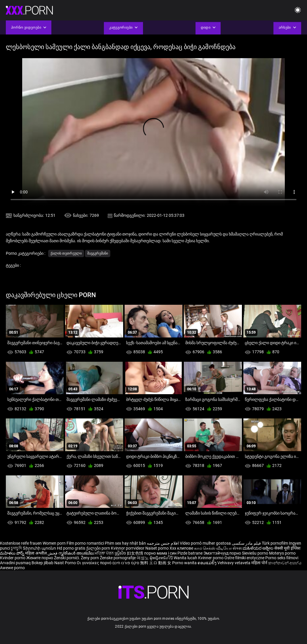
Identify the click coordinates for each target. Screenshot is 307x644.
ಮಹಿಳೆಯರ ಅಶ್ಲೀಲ (258, 548)
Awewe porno (12, 568)
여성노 (143, 558)
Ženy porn (90, 558)
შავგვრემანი (98, 253)
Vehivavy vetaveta (234, 563)
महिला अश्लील (36, 553)
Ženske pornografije (118, 558)
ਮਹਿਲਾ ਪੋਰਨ (105, 553)
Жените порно (40, 558)
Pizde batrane (190, 553)
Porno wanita (185, 563)
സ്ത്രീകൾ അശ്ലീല (76, 553)
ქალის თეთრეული (66, 253)
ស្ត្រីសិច (121, 553)
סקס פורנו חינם (126, 563)
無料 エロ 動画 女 (156, 563)
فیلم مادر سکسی (246, 543)
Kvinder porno (13, 558)
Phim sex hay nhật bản (125, 543)
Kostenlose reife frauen (21, 543)
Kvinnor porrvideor (128, 548)
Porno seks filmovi (282, 558)
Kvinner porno (211, 558)
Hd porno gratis (71, 548)
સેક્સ (237, 548)
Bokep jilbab (42, 563)
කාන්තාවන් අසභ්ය (285, 563)
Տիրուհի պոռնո (40, 548)
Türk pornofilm (275, 543)
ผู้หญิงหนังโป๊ (162, 558)
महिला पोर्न (260, 563)
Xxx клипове (181, 548)
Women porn (55, 543)
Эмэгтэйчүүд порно (223, 553)
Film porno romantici (85, 543)
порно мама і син (160, 553)
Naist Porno (66, 563)
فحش (53, 553)
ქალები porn (98, 548)
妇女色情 (136, 553)
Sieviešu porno (255, 553)
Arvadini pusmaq (16, 563)
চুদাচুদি (16, 548)
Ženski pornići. (67, 558)
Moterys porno (282, 553)
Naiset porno (157, 548)
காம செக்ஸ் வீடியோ (213, 548)
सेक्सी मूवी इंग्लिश (287, 548)
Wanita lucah (186, 558)
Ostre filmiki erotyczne (244, 558)
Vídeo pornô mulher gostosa (205, 543)
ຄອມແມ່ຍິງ (207, 563)
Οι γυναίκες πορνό (95, 563)
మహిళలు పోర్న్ (13, 553)
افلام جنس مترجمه (163, 543)
